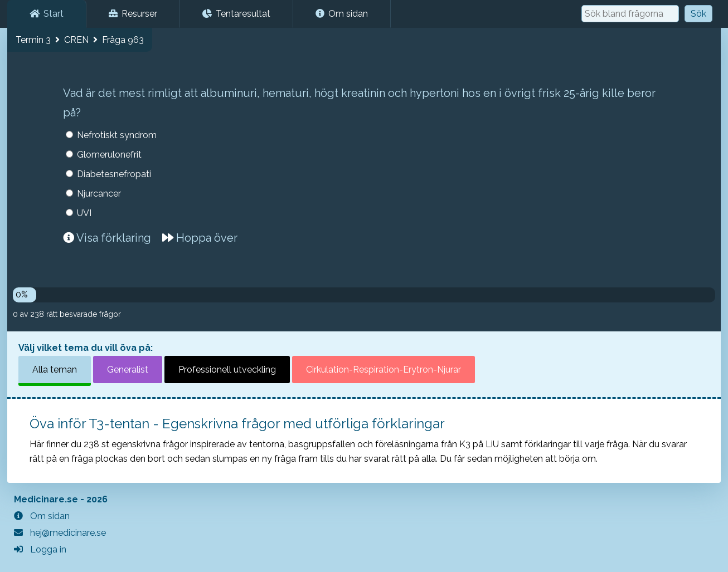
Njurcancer (99, 194)
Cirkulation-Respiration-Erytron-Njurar (384, 370)
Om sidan (342, 14)
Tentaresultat (236, 14)
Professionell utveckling (227, 370)
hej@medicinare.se (60, 533)
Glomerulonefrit (109, 155)
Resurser (133, 14)
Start (47, 14)
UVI (84, 213)
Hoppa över (200, 238)
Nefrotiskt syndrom (117, 135)
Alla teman (55, 370)
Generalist (128, 370)
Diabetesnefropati (114, 174)
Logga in (40, 549)
